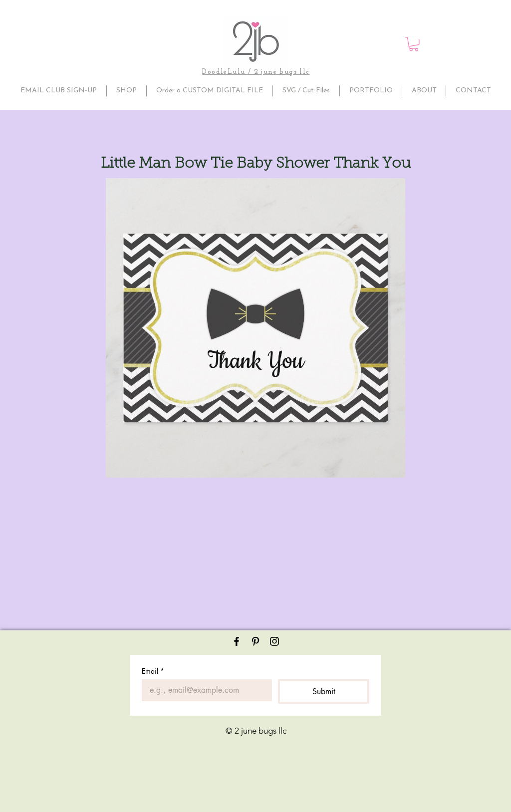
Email (153, 671)
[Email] (204, 690)
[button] (414, 44)
